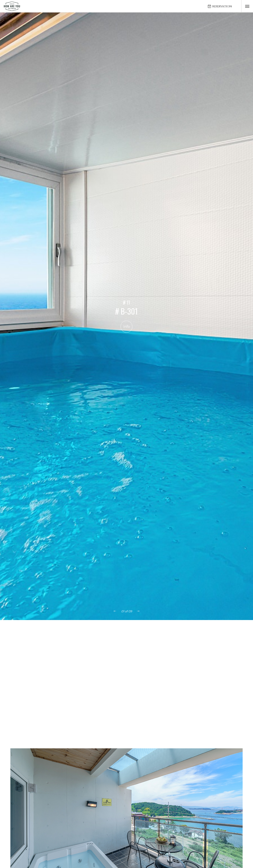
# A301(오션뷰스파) (81, 648)
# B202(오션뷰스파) (174, 648)
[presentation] (115, 611)
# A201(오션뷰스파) (19, 648)
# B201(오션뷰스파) (144, 648)
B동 (145, 635)
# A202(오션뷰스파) (50, 648)
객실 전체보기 (114, 635)
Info (127, 327)
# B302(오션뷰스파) (236, 648)
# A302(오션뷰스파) (113, 648)
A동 (133, 635)
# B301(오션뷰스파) (205, 648)
